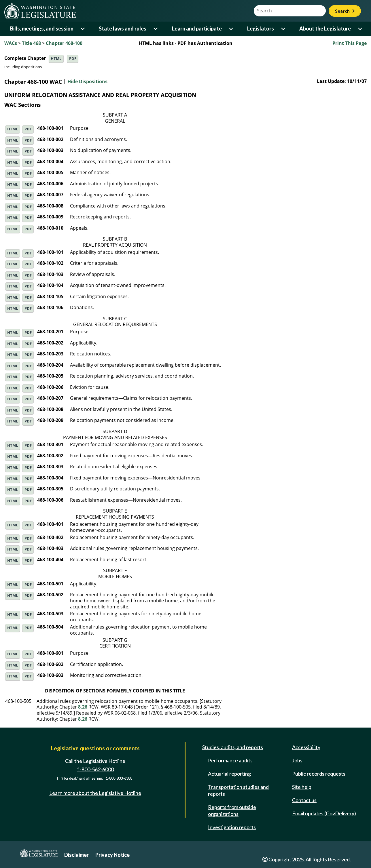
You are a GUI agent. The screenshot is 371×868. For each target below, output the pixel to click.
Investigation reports (232, 827)
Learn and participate (197, 28)
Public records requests (319, 774)
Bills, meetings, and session (42, 28)
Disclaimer (76, 855)
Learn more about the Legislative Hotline (95, 793)
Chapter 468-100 (64, 43)
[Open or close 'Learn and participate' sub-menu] (231, 29)
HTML (56, 59)
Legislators (261, 28)
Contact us (304, 800)
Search (345, 11)
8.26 (83, 707)
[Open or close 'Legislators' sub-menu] (284, 29)
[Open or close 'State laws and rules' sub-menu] (156, 29)
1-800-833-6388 (119, 779)
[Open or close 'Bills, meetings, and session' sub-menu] (83, 29)
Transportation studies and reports (238, 790)
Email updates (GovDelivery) (324, 813)
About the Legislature (325, 28)
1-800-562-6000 (95, 769)
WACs (11, 43)
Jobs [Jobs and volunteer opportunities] (297, 760)
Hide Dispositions (87, 82)
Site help (302, 787)
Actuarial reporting (229, 774)
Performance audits (230, 760)
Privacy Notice (112, 855)
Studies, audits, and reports (233, 747)
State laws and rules (123, 28)
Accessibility (306, 747)
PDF (73, 59)
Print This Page (350, 43)
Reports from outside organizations (232, 810)
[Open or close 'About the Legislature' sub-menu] (360, 29)
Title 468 (31, 43)
